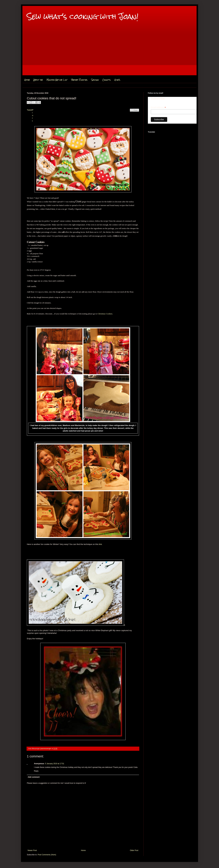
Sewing (95, 80)
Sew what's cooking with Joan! (83, 16)
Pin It (33, 115)
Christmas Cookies (105, 314)
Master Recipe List (57, 80)
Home (27, 80)
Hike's (117, 80)
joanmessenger (46, 749)
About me (38, 80)
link (100, 544)
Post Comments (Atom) (47, 855)
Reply (36, 771)
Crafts (106, 80)
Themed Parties (79, 80)
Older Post (134, 850)
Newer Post (32, 850)
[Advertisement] (109, 55)
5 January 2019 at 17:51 (55, 764)
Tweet (29, 110)
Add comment (34, 777)
